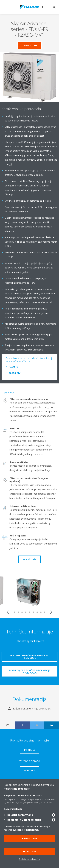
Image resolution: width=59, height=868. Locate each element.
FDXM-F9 (13, 367)
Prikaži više (29, 559)
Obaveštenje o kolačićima (24, 830)
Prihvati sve (30, 838)
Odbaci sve (30, 851)
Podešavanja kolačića (30, 859)
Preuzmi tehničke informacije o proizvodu (29, 657)
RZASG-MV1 (15, 373)
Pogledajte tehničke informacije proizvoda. (30, 671)
